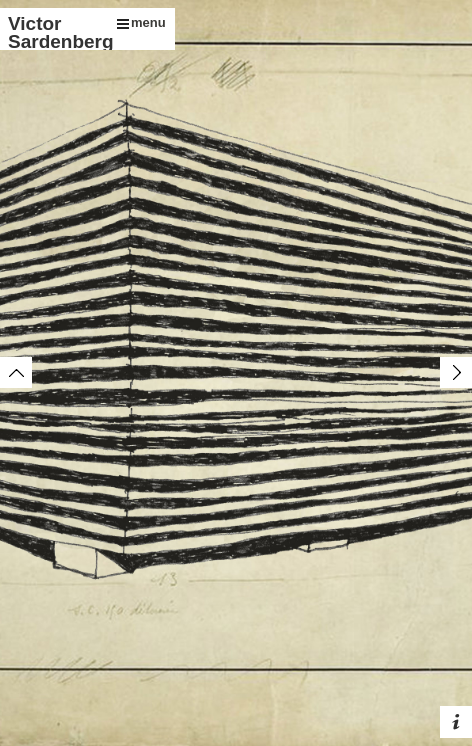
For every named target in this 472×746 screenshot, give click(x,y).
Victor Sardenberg (58, 32)
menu (141, 22)
